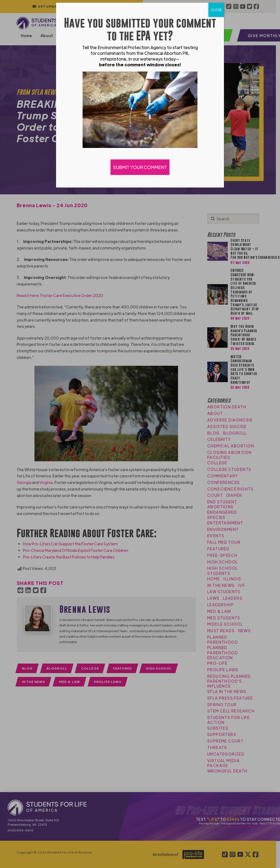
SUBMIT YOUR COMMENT (140, 167)
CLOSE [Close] (216, 10)
